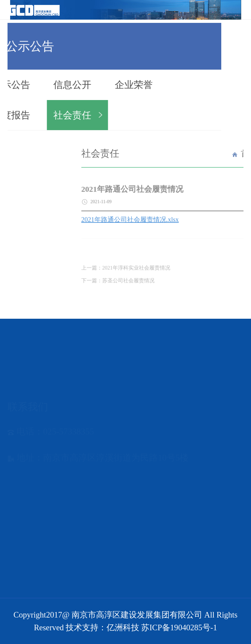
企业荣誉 (120, 85)
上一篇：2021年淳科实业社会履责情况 (155, 274)
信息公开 (59, 85)
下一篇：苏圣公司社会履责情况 (147, 287)
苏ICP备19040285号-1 (179, 627)
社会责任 (59, 115)
